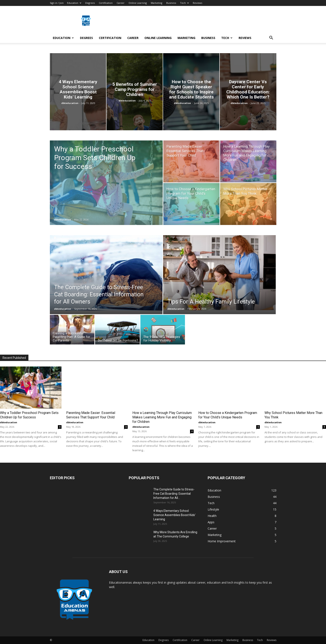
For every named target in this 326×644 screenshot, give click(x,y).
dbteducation (70, 103)
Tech (184, 3)
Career (121, 3)
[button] (271, 38)
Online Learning (138, 3)
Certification (106, 3)
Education (74, 3)
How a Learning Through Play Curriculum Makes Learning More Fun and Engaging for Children (162, 417)
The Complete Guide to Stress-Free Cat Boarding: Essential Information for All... (174, 494)
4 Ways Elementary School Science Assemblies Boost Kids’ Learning (174, 515)
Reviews (197, 3)
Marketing (157, 3)
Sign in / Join (57, 3)
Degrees (90, 3)
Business (171, 3)
